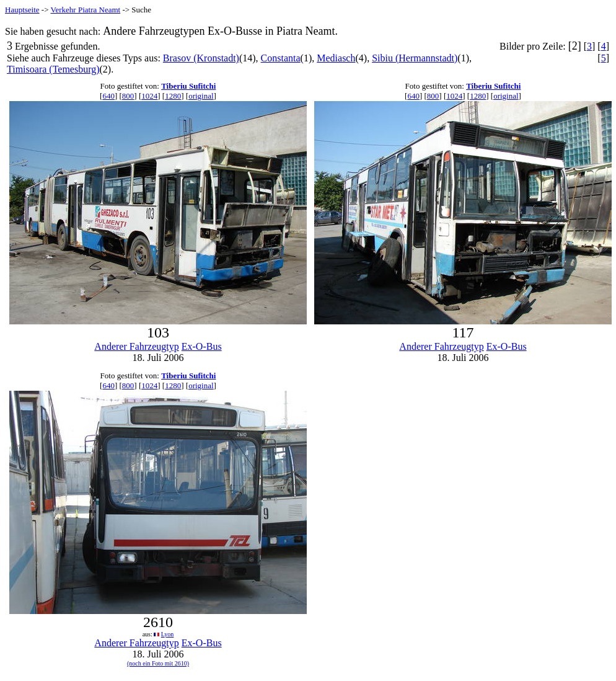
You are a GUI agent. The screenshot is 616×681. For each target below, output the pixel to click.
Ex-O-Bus (202, 346)
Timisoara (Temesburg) (53, 69)
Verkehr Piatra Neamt (86, 10)
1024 (149, 96)
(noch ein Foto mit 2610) (158, 663)
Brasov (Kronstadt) (201, 58)
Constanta (281, 58)
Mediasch (336, 58)
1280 (173, 96)
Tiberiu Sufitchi (188, 86)
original (201, 96)
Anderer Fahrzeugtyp (136, 346)
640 (108, 96)
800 (128, 96)
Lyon (168, 634)
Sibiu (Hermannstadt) (415, 58)
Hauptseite (22, 10)
